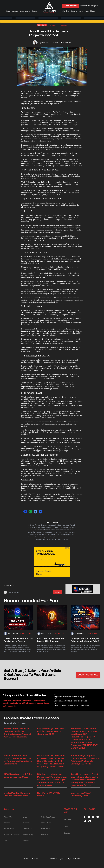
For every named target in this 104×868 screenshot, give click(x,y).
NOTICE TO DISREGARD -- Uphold (50, 794)
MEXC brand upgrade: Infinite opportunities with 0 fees (18, 776)
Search (26, 840)
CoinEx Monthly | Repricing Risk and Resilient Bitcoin (17, 794)
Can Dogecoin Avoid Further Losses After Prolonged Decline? (51, 640)
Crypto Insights (25, 11)
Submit (57, 592)
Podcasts (27, 823)
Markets (74, 11)
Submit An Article (71, 6)
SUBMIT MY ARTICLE (88, 675)
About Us (8, 817)
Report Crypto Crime (13, 835)
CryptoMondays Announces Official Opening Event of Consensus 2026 (51, 731)
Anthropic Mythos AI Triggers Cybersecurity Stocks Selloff (85, 640)
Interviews (66, 11)
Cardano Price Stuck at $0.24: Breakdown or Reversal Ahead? (19, 640)
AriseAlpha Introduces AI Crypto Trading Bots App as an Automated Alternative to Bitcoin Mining (18, 760)
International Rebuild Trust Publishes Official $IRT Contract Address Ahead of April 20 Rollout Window (17, 733)
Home (8, 11)
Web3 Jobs (46, 823)
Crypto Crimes (90, 11)
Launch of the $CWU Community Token (81, 794)
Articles (15, 11)
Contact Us (82, 6)
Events (34, 11)
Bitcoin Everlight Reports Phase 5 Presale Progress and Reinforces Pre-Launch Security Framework (85, 760)
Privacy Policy (28, 835)
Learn (81, 11)
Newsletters (9, 829)
